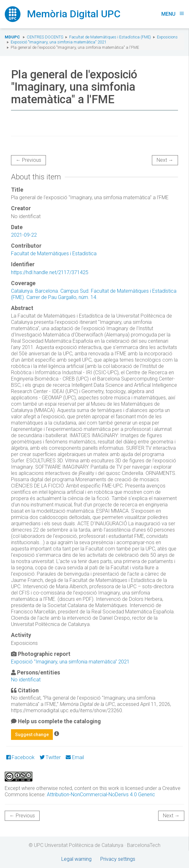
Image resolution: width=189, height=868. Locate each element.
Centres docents (45, 37)
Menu (173, 14)
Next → (165, 160)
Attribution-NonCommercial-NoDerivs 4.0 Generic (101, 795)
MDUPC (12, 37)
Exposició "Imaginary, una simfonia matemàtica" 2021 (58, 42)
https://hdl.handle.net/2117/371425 (50, 272)
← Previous (28, 160)
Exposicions (167, 37)
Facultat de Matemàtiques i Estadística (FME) (110, 37)
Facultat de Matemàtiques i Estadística (54, 254)
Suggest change (32, 735)
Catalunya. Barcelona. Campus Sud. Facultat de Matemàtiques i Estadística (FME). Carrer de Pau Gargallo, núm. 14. (94, 294)
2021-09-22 (24, 235)
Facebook (20, 757)
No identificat (26, 680)
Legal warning (76, 859)
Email (75, 757)
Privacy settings (118, 859)
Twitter (50, 757)
